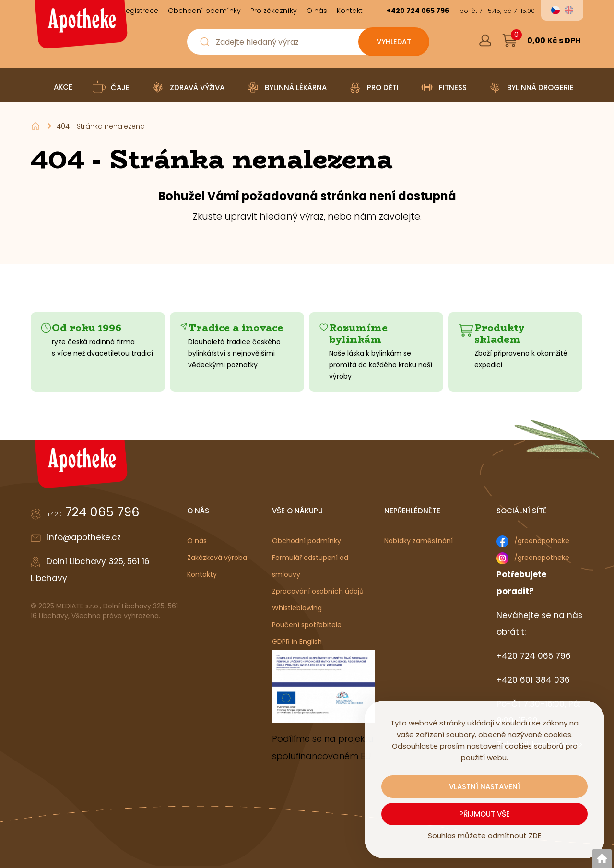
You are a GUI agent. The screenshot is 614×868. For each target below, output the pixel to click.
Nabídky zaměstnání (419, 541)
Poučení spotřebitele (307, 625)
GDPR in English (297, 642)
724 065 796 (93, 512)
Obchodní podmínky (307, 541)
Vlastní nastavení (484, 787)
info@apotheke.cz (84, 537)
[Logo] (80, 28)
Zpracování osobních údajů (318, 591)
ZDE (535, 836)
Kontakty (202, 574)
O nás (197, 541)
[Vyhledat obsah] (393, 42)
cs (555, 10)
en (569, 10)
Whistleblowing (297, 608)
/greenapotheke (542, 541)
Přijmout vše (484, 814)
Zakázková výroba (217, 558)
